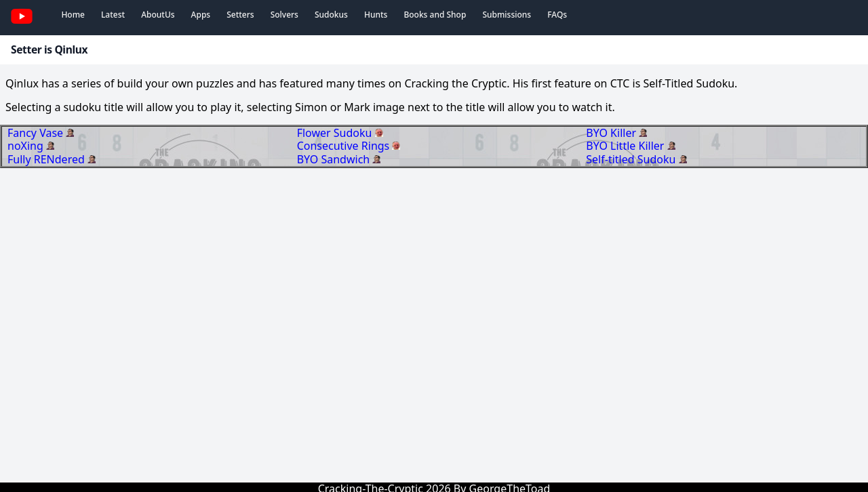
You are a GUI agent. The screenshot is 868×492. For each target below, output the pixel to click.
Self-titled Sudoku (632, 159)
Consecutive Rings (345, 146)
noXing (27, 146)
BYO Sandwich (335, 159)
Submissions (507, 15)
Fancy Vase (37, 133)
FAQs (557, 15)
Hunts (376, 15)
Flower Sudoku (336, 133)
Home (73, 15)
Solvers (284, 15)
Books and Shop (435, 15)
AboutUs (158, 15)
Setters (240, 15)
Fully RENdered (47, 159)
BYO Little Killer (626, 146)
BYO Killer (612, 133)
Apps (201, 15)
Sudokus (331, 15)
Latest (113, 15)
